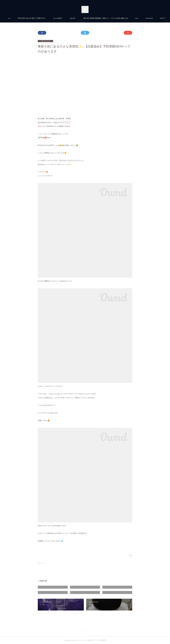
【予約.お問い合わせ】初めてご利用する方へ (42, 18)
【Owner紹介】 (68, 18)
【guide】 (83, 18)
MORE (148, 18)
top (20, 18)
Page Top (85, 631)
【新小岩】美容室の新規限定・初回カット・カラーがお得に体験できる (116, 18)
